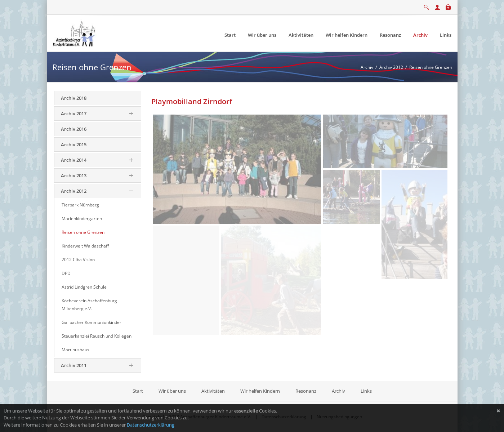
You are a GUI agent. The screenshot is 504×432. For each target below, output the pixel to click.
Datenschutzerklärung (151, 425)
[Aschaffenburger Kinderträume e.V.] (75, 33)
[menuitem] (230, 35)
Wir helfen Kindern (260, 391)
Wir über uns (172, 391)
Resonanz (306, 391)
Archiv (338, 391)
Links (366, 391)
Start (138, 391)
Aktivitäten (213, 391)
